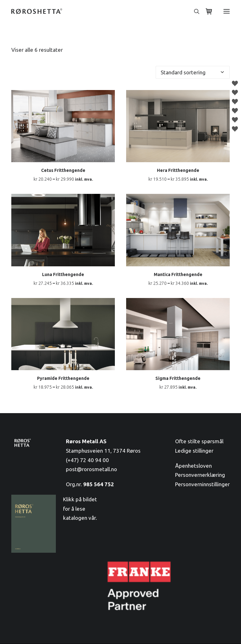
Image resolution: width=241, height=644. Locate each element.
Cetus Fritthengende (63, 170)
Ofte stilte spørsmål (199, 441)
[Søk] (194, 11)
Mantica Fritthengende (178, 274)
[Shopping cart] (206, 11)
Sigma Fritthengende (178, 378)
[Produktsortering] (193, 72)
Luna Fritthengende (63, 274)
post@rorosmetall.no (91, 469)
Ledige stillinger (194, 451)
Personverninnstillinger (202, 484)
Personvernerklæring (200, 475)
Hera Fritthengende (178, 170)
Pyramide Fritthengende (63, 378)
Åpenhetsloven (193, 466)
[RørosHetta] (37, 11)
